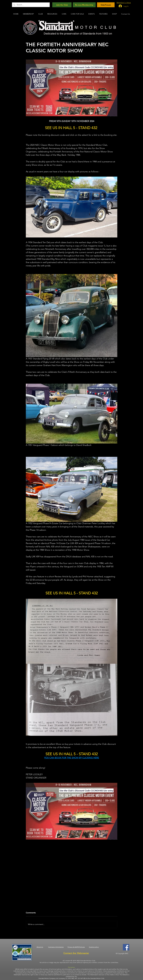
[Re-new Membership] (84, 5)
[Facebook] (126, 947)
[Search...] (31, 5)
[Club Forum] (106, 5)
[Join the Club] (62, 5)
